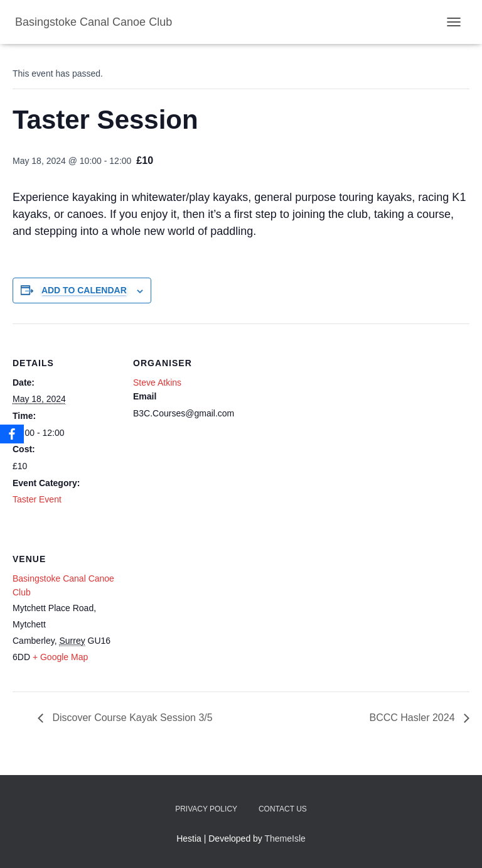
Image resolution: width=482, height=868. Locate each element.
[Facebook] (12, 434)
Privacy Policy (206, 809)
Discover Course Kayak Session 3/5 (131, 718)
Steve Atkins (157, 382)
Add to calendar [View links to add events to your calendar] (84, 290)
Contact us (283, 809)
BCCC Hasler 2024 (414, 718)
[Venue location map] (199, 606)
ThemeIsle (285, 838)
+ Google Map (60, 657)
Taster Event (37, 499)
